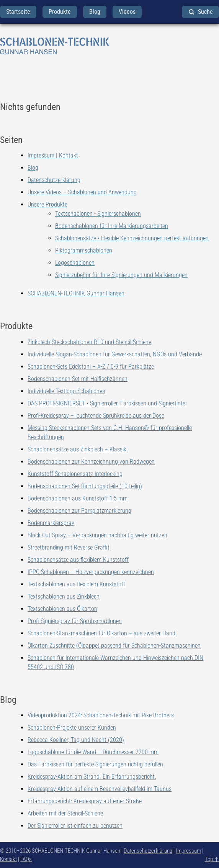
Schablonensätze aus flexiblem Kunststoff (78, 560)
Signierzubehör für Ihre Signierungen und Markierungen (121, 275)
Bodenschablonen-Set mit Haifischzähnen (78, 379)
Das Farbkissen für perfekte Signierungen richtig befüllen (95, 764)
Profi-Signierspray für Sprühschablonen (75, 621)
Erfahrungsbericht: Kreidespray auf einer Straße (85, 801)
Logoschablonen (75, 263)
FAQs (26, 859)
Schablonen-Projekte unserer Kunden (72, 728)
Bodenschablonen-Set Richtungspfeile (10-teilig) (85, 486)
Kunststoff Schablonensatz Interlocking (75, 474)
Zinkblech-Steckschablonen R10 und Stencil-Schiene (89, 342)
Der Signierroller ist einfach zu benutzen (75, 826)
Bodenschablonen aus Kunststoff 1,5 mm (78, 498)
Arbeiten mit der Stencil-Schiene (65, 813)
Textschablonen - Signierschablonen (98, 214)
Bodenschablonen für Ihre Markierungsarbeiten (112, 226)
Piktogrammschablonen (84, 250)
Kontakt (8, 859)
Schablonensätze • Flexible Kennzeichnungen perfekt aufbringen (132, 238)
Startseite (18, 12)
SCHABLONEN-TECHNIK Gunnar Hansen (76, 293)
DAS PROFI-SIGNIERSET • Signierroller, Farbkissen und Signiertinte (106, 403)
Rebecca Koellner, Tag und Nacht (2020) (76, 740)
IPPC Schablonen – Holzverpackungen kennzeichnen (91, 572)
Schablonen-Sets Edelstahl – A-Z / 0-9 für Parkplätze (91, 367)
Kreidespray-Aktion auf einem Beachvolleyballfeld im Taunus (100, 789)
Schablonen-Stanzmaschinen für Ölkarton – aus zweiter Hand (101, 633)
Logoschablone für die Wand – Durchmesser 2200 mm (93, 752)
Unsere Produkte (47, 204)
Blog (95, 12)
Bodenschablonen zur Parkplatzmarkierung (79, 511)
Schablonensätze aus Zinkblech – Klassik (77, 449)
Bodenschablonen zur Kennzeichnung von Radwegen (91, 462)
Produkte (60, 12)
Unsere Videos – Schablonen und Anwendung (82, 192)
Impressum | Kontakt (53, 155)
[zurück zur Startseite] (109, 46)
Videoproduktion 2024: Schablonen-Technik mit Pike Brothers (101, 715)
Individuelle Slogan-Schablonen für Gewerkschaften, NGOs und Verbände (115, 354)
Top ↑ (212, 859)
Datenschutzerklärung (54, 180)
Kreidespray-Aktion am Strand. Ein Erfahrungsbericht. (92, 777)
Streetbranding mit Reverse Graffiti (69, 547)
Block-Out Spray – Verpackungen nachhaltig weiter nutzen (97, 535)
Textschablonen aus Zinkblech (64, 596)
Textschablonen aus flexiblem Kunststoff (76, 584)
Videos (127, 12)
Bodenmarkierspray (51, 523)
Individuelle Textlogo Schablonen (66, 391)
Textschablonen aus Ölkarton (62, 609)
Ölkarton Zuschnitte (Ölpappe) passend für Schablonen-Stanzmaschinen (114, 646)
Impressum (188, 851)
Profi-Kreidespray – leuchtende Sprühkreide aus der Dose (96, 416)
